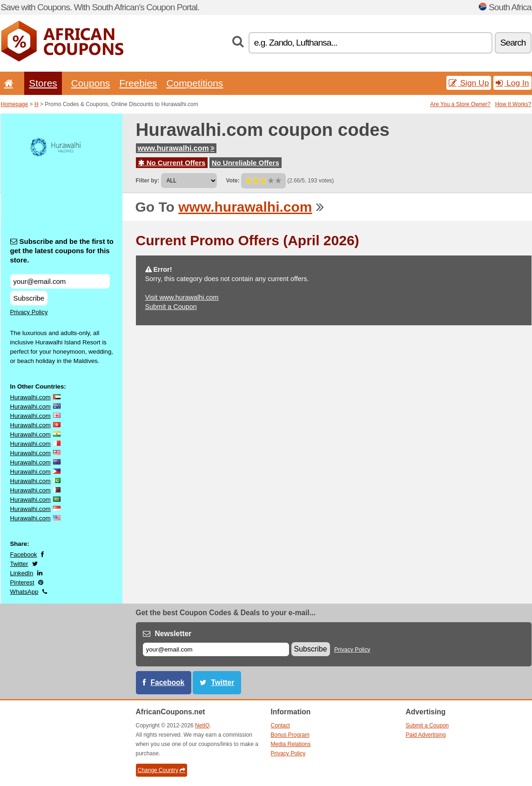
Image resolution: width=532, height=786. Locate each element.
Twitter (19, 564)
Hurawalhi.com (30, 397)
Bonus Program (290, 735)
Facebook (24, 554)
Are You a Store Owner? (460, 104)
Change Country (162, 770)
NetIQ (202, 726)
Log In (512, 83)
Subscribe (29, 298)
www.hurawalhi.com (176, 148)
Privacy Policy (29, 312)
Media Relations (291, 744)
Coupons (91, 83)
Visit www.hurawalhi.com (182, 297)
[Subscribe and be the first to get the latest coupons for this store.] (60, 281)
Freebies (138, 83)
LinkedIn (22, 573)
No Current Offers (172, 163)
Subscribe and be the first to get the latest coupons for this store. (62, 251)
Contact (280, 726)
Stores (43, 83)
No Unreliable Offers (246, 163)
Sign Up (469, 83)
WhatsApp (24, 592)
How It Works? (513, 104)
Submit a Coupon (171, 307)
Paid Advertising (426, 735)
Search (513, 43)
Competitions (195, 83)
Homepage (15, 104)
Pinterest (22, 582)
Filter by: (148, 181)
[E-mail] (216, 649)
